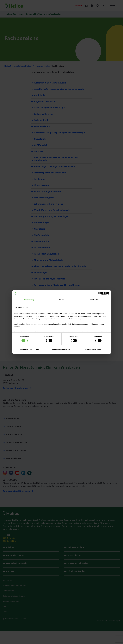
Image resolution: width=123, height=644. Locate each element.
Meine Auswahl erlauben (61, 349)
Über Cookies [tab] (94, 300)
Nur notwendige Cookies (30, 349)
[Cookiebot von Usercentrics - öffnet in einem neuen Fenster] (99, 293)
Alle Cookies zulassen (93, 349)
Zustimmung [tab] (29, 300)
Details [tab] (62, 300)
